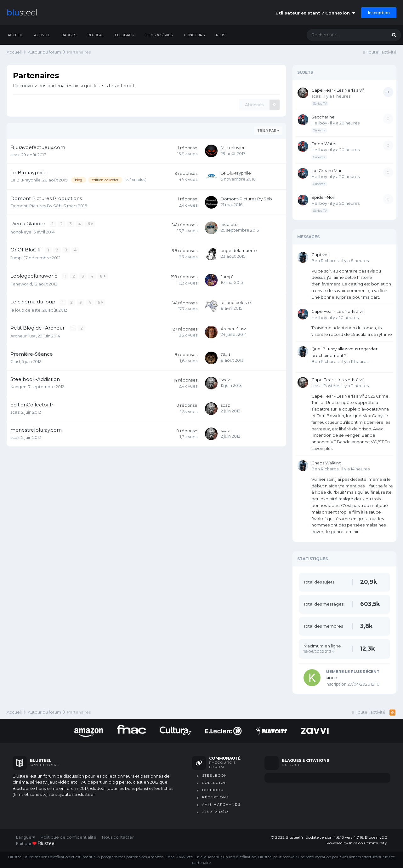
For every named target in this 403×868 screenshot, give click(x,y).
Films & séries (159, 35)
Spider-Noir (323, 197)
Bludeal (96, 35)
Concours (194, 35)
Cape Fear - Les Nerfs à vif (338, 90)
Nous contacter (118, 837)
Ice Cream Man (327, 170)
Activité (42, 35)
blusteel (46, 843)
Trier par (268, 131)
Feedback (125, 35)
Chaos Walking (326, 463)
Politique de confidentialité (68, 837)
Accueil (15, 35)
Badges (69, 35)
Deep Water (324, 144)
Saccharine (323, 117)
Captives (320, 255)
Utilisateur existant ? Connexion (315, 13)
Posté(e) (346, 386)
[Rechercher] (341, 35)
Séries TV (320, 103)
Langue (26, 837)
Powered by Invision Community (357, 843)
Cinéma (319, 130)
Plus (221, 35)
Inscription (379, 13)
